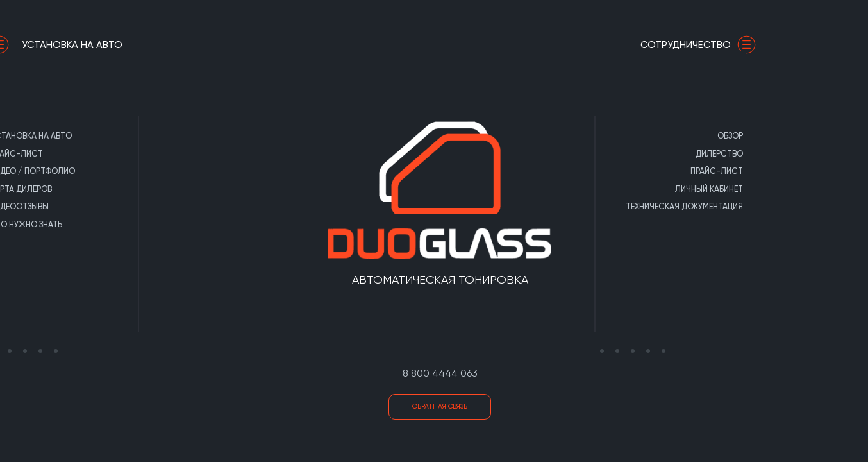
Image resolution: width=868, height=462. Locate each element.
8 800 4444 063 (440, 373)
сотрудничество (653, 45)
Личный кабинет (660, 189)
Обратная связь (440, 406)
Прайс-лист (668, 171)
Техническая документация (636, 206)
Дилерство (671, 154)
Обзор (681, 136)
